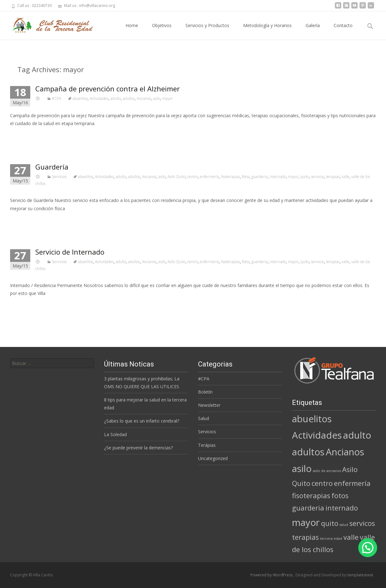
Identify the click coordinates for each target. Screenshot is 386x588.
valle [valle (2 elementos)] (351, 537)
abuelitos (80, 98)
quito (305, 177)
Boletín (205, 392)
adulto (116, 98)
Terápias (207, 445)
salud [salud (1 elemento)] (344, 525)
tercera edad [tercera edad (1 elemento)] (331, 539)
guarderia (260, 177)
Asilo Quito (176, 177)
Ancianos (144, 98)
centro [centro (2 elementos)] (322, 483)
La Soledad (115, 434)
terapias (333, 177)
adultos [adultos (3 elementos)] (308, 452)
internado (278, 177)
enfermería (210, 177)
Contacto (343, 31)
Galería (313, 31)
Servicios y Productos (207, 31)
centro (193, 177)
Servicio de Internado (70, 252)
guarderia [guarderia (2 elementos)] (308, 508)
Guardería (52, 167)
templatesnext (360, 575)
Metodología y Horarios (267, 31)
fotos (246, 177)
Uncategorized (213, 458)
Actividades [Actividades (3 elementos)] (317, 435)
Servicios (59, 177)
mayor (167, 98)
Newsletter (209, 405)
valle (345, 177)
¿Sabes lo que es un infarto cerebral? (142, 421)
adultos (129, 98)
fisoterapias (231, 177)
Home (132, 31)
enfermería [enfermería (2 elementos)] (352, 483)
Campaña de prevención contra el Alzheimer (108, 89)
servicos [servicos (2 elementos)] (362, 523)
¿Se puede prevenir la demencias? (138, 448)
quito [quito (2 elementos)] (330, 523)
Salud (204, 418)
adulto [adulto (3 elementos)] (357, 435)
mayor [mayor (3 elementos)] (306, 522)
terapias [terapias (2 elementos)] (305, 537)
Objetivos (162, 31)
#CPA (56, 98)
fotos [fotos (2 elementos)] (340, 496)
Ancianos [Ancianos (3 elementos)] (345, 452)
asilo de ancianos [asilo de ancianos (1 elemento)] (327, 471)
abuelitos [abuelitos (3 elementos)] (312, 419)
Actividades (99, 98)
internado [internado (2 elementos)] (342, 508)
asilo (157, 98)
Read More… (24, 135)
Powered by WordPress (272, 575)
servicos (318, 177)
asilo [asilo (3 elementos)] (302, 469)
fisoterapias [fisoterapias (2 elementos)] (311, 496)
